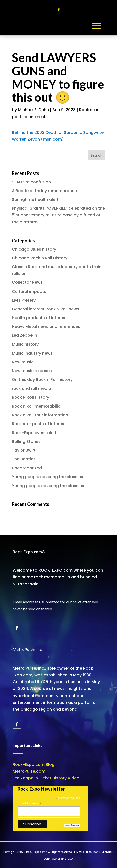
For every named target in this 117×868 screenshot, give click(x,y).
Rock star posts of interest (39, 424)
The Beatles (24, 459)
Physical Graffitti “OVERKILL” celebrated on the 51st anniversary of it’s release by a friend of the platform (58, 215)
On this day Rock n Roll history (42, 380)
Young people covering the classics (48, 486)
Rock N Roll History (30, 397)
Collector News (27, 282)
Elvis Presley (24, 300)
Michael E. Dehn (33, 110)
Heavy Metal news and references (46, 327)
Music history (25, 344)
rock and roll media (31, 389)
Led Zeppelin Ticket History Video (46, 778)
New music (23, 362)
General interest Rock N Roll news (45, 309)
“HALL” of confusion (31, 182)
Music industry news (32, 353)
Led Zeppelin (24, 335)
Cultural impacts (29, 291)
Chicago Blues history (34, 249)
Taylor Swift (24, 450)
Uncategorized (27, 468)
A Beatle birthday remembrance (44, 191)
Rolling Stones (26, 442)
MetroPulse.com (29, 771)
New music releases (32, 371)
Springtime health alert (35, 199)
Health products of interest (39, 318)
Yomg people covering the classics (47, 477)
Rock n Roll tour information (40, 415)
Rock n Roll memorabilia (36, 406)
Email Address (29, 803)
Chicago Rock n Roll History (40, 258)
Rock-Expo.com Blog (34, 764)
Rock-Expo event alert (34, 433)
